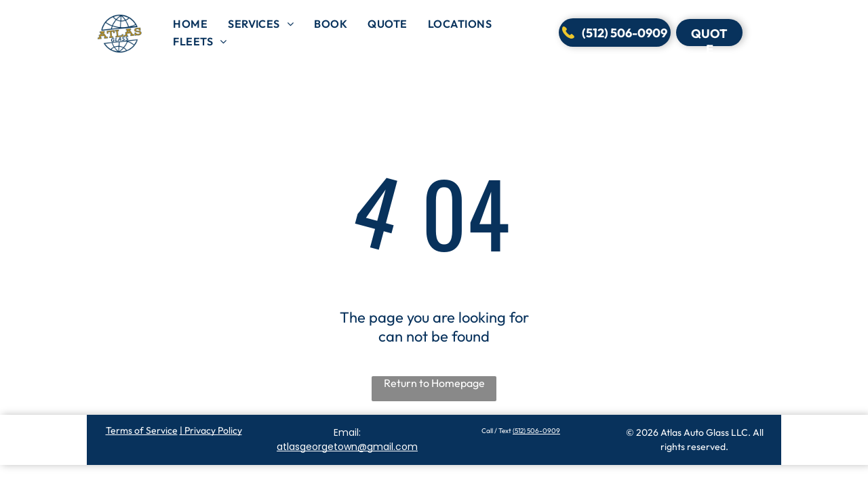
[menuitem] (190, 24)
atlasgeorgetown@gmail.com (347, 447)
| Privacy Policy (211, 430)
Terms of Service (142, 430)
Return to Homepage (434, 383)
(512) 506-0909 (536, 431)
